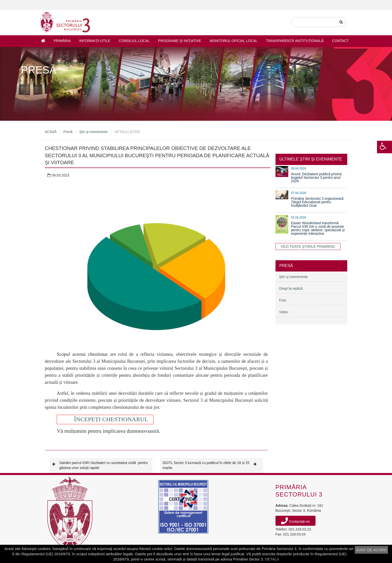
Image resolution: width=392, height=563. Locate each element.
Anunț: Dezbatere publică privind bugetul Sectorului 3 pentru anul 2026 (316, 177)
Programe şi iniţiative (179, 41)
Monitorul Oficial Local (234, 41)
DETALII (272, 559)
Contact (340, 41)
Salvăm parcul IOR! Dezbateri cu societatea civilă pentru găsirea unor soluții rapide (100, 465)
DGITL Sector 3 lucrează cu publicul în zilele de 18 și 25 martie (211, 465)
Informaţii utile (95, 41)
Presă (68, 132)
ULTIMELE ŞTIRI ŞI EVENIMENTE (311, 159)
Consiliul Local (134, 41)
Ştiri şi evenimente (93, 132)
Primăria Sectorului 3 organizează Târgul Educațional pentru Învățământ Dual (317, 202)
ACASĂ (51, 132)
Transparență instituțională (295, 41)
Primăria (62, 41)
